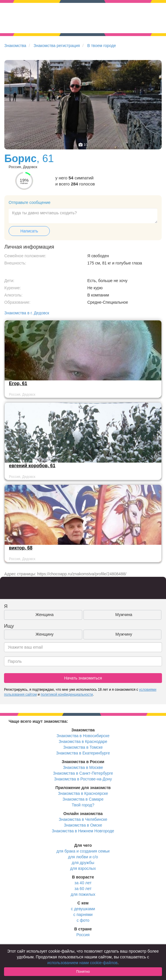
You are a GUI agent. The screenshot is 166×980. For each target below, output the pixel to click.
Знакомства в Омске (83, 825)
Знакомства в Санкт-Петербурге (83, 773)
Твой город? (83, 805)
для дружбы (83, 863)
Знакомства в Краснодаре (83, 741)
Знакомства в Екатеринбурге (83, 753)
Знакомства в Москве (83, 767)
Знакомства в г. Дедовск (27, 313)
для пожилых (83, 894)
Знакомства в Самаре (83, 799)
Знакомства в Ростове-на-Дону (83, 779)
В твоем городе (102, 46)
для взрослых (83, 868)
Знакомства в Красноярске (83, 793)
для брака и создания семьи (83, 851)
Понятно (83, 972)
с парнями (83, 915)
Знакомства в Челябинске (83, 819)
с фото (83, 920)
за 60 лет (83, 889)
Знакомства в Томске (83, 747)
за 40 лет (83, 883)
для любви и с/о (83, 857)
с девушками (83, 909)
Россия (83, 935)
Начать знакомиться (83, 678)
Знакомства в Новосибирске (83, 736)
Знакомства (15, 46)
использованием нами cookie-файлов (83, 963)
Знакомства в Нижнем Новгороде (83, 831)
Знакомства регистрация (57, 46)
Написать (29, 231)
